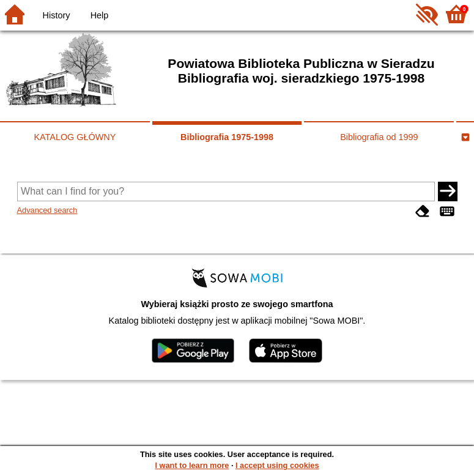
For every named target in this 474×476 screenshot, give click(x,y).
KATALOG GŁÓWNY (75, 137)
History (57, 15)
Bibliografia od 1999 (379, 137)
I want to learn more (192, 465)
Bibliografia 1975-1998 (227, 137)
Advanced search (47, 210)
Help (100, 15)
